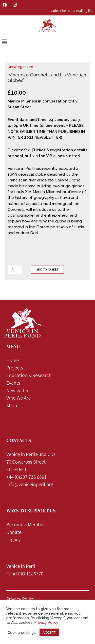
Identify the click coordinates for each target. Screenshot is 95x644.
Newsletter (17, 391)
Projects (15, 368)
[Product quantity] (15, 270)
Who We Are (18, 399)
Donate (14, 533)
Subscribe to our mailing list (72, 11)
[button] (4, 42)
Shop (12, 406)
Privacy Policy (20, 600)
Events (13, 384)
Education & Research (29, 376)
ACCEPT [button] (49, 632)
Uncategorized (20, 67)
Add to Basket (47, 269)
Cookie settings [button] (22, 632)
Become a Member (26, 525)
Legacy (13, 540)
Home (13, 361)
